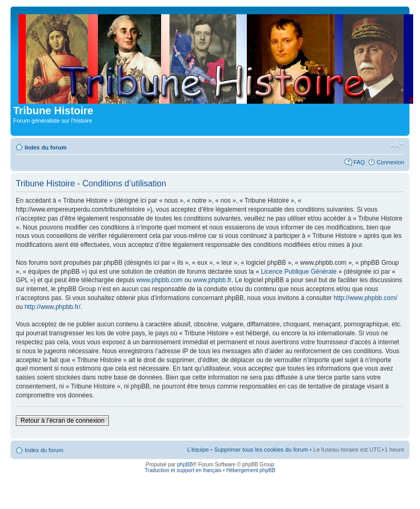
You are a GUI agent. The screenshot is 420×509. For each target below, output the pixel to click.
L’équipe (198, 450)
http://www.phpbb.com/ (366, 298)
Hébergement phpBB (251, 470)
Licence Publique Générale (299, 272)
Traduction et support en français (183, 470)
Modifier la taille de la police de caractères (397, 145)
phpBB (185, 465)
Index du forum (46, 147)
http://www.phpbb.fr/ (53, 307)
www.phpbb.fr (212, 280)
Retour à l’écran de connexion (62, 421)
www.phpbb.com (159, 280)
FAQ (359, 162)
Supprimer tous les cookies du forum (261, 450)
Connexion (390, 162)
